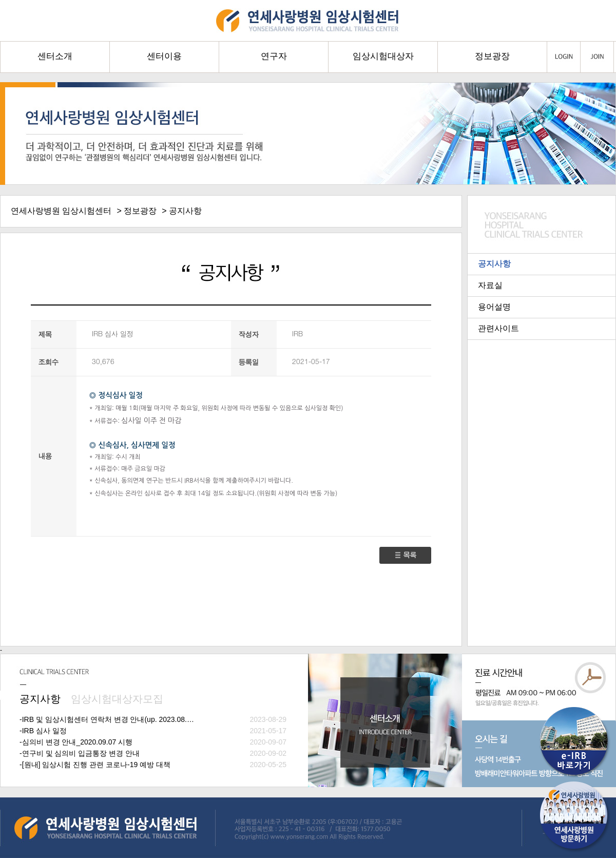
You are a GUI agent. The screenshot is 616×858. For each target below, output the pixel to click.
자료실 (490, 285)
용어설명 (494, 307)
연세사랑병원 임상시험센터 (61, 211)
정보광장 (140, 211)
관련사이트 (498, 328)
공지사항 (494, 264)
